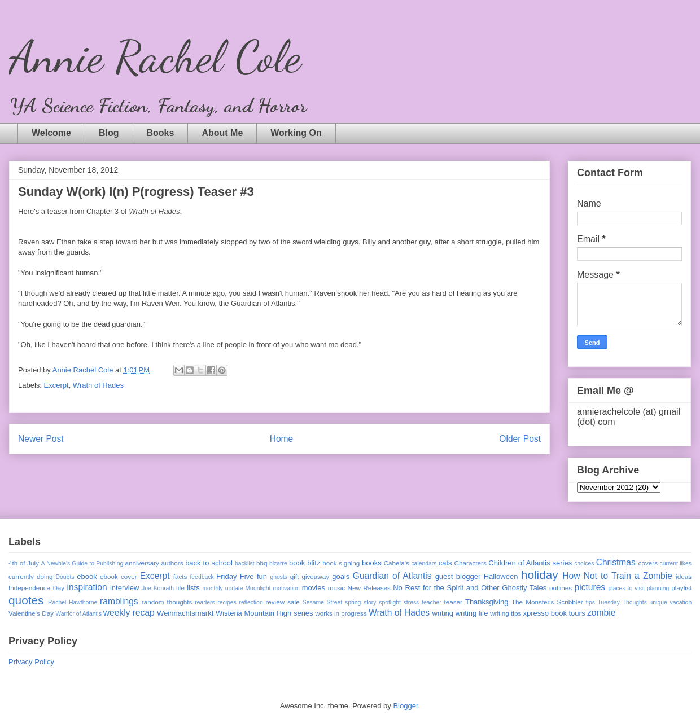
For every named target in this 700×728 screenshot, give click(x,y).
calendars (424, 563)
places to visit (627, 588)
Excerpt (56, 385)
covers (648, 563)
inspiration (87, 587)
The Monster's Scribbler (547, 602)
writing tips (506, 613)
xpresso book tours (554, 613)
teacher (432, 602)
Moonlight (258, 588)
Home (282, 439)
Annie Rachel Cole (155, 56)
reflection (251, 602)
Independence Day (36, 588)
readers (205, 602)
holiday (540, 575)
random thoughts (167, 602)
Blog (109, 133)
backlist (245, 563)
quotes (26, 600)
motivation (286, 588)
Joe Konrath (158, 588)
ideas (684, 576)
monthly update (222, 588)
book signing (341, 563)
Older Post (520, 439)
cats (445, 563)
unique (659, 602)
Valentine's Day (31, 613)
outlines (561, 588)
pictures (590, 587)
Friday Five (235, 576)
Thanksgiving (487, 602)
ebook (87, 576)
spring (353, 602)
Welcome (51, 133)
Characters (471, 563)
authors (172, 563)
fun (262, 576)
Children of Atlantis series (530, 563)
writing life (472, 613)
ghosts (279, 577)
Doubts (65, 577)
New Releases (369, 588)
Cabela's (397, 563)
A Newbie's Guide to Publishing (82, 563)
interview (124, 588)
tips (590, 602)
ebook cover (119, 576)
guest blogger (458, 576)
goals (341, 576)
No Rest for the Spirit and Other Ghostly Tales (470, 588)
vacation (681, 602)
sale (293, 602)
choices (584, 563)
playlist (681, 588)
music (337, 588)
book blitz (305, 563)
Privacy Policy (31, 662)
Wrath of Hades (98, 385)
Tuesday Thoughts (622, 602)
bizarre (278, 563)
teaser (453, 602)
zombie (601, 613)
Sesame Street (323, 602)
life (180, 588)
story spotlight (382, 602)
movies (314, 588)
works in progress (341, 613)
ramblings (119, 601)
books (372, 563)
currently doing (30, 576)
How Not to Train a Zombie (617, 576)
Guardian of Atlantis (392, 576)
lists (193, 588)
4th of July (24, 563)
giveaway (315, 576)
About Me (222, 133)
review (275, 602)
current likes (676, 563)
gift (295, 576)
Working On (296, 133)
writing (443, 613)
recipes (227, 602)
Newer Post (41, 439)
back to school (209, 563)
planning (658, 588)
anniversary (142, 563)
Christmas (616, 562)
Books (161, 133)
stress (412, 602)
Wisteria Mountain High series (264, 613)
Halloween (501, 576)
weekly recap (129, 613)
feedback (202, 577)
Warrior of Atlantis (78, 614)
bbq (262, 563)
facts (180, 576)
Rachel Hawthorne (73, 602)
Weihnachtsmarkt (185, 613)
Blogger (405, 706)
